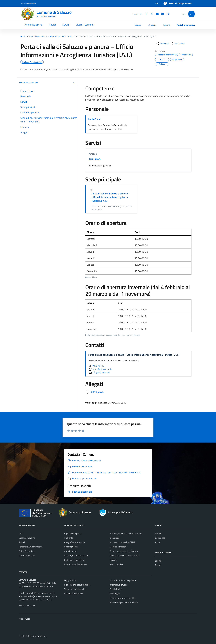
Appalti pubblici (71, 547)
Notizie (158, 533)
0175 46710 (96, 366)
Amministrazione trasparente (123, 580)
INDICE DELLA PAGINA (47, 83)
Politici (22, 542)
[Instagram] (167, 14)
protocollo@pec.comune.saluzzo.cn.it (40, 596)
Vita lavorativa (116, 564)
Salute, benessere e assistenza (124, 551)
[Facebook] (145, 14)
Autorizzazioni (71, 551)
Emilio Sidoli (95, 119)
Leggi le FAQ (70, 580)
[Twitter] (151, 14)
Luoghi (158, 561)
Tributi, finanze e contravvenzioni (125, 555)
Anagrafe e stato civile (74, 542)
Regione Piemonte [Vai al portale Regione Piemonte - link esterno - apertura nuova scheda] (29, 3)
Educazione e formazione (76, 564)
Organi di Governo (27, 538)
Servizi (66, 25)
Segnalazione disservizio (75, 589)
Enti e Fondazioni (27, 551)
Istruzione (152, 25)
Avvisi (158, 542)
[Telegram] (162, 14)
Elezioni (138, 25)
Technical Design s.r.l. (37, 636)
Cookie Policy (116, 589)
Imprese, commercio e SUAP (122, 542)
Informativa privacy (118, 585)
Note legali (115, 594)
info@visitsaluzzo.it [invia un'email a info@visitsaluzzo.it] (99, 372)
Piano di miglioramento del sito (124, 602)
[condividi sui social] (162, 44)
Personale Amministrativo (31, 547)
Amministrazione (33, 25)
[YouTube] (156, 14)
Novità (52, 25)
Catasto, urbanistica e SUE (76, 555)
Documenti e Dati (27, 555)
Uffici (21, 533)
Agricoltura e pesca (73, 533)
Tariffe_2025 (97, 392)
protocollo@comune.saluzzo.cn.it (40, 593)
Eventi (158, 565)
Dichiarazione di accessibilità (122, 598)
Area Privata (24, 619)
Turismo (167, 25)
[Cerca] (191, 14)
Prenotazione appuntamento (77, 585)
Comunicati (160, 538)
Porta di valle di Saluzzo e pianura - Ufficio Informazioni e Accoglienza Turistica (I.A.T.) (111, 197)
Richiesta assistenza (73, 594)
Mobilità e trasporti (118, 547)
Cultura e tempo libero (74, 560)
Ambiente (69, 538)
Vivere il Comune (85, 25)
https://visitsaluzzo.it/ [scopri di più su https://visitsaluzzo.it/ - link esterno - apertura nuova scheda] (100, 369)
